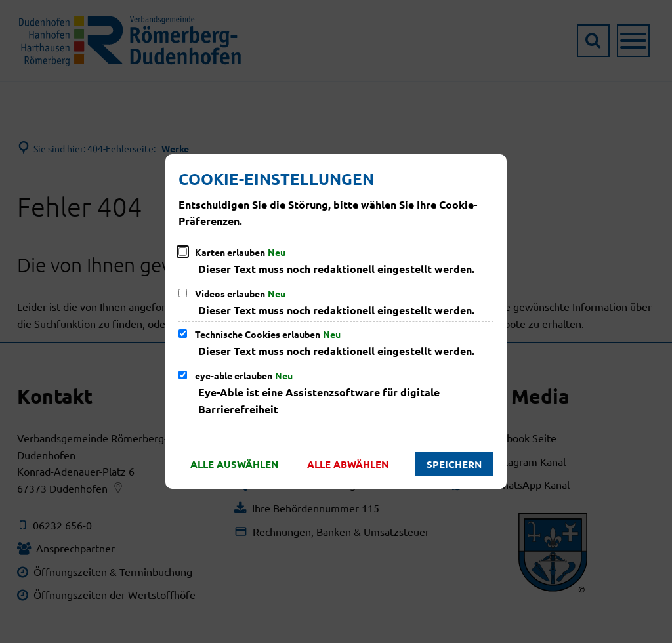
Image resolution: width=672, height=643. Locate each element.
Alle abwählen (348, 464)
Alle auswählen (234, 464)
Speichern (454, 464)
